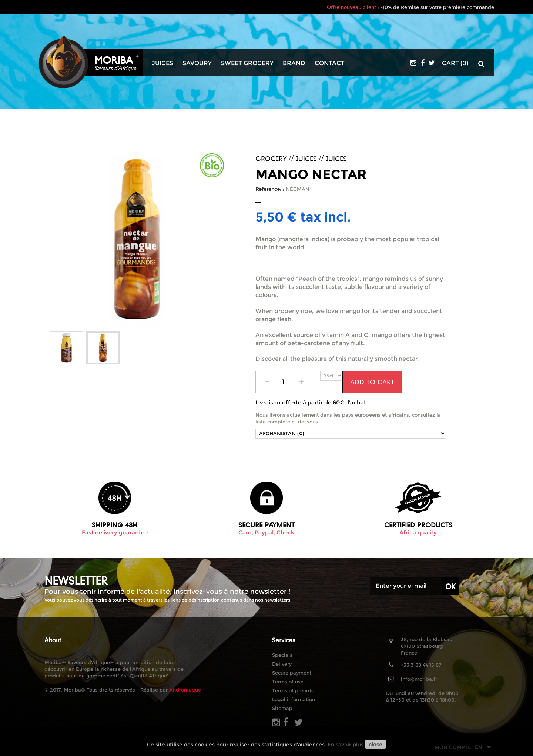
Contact (330, 63)
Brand (294, 63)
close (376, 745)
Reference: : (270, 189)
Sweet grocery (247, 63)
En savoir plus (346, 745)
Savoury (197, 63)
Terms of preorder (294, 690)
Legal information (294, 699)
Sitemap (282, 708)
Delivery (282, 664)
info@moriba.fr (419, 679)
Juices (162, 63)
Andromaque (185, 690)
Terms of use (288, 682)
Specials (282, 655)
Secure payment (292, 673)
